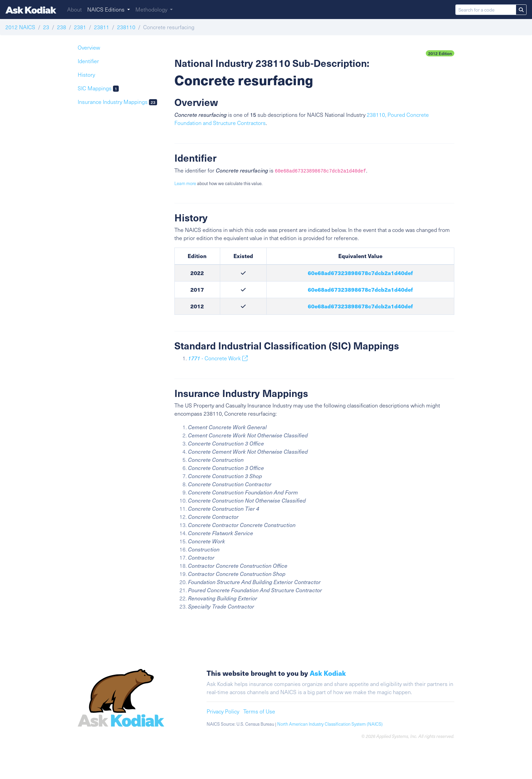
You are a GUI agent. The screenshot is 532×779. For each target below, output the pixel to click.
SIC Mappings (98, 88)
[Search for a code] (486, 10)
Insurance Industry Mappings (117, 102)
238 (62, 27)
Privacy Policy (223, 711)
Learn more (185, 183)
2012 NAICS (20, 27)
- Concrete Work (218, 358)
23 (46, 27)
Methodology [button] (152, 9)
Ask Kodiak (328, 673)
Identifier (88, 61)
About (74, 9)
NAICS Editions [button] (107, 9)
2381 (80, 27)
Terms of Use (259, 711)
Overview (89, 47)
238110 (126, 27)
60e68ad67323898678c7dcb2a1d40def (360, 273)
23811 (102, 27)
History (86, 75)
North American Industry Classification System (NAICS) (330, 724)
